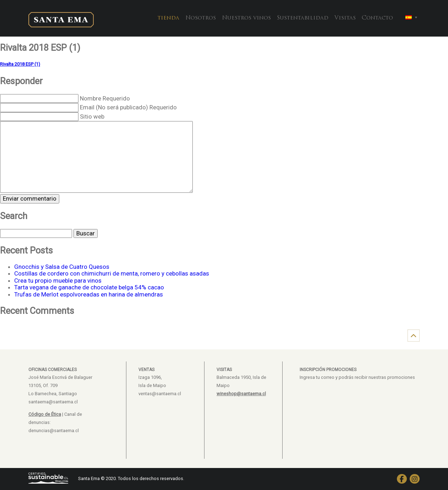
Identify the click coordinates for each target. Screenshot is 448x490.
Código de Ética (45, 414)
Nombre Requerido (105, 98)
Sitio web (92, 116)
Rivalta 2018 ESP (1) (20, 64)
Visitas (345, 18)
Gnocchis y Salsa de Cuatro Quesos (62, 267)
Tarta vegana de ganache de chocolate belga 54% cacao (89, 287)
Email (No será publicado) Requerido (128, 107)
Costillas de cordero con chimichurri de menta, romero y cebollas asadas (112, 273)
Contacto (377, 18)
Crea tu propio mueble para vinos (58, 281)
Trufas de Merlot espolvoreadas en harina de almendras (89, 294)
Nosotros (201, 18)
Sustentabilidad (303, 18)
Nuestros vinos (246, 18)
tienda (168, 18)
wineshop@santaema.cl (241, 394)
